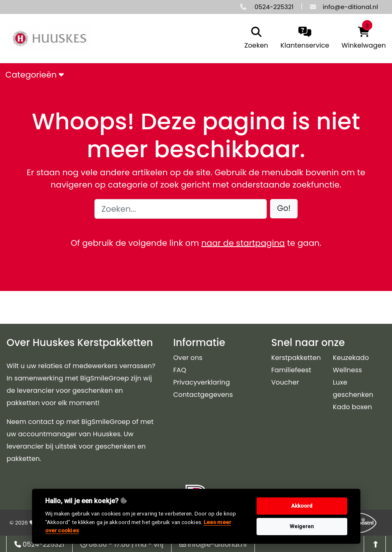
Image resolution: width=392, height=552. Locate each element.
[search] (254, 39)
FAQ (180, 370)
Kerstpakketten (296, 358)
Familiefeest (291, 370)
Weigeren (302, 526)
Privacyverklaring (202, 382)
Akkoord (302, 506)
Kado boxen (353, 407)
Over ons (188, 358)
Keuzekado (351, 358)
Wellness (347, 370)
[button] (284, 209)
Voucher (285, 382)
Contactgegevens (203, 395)
